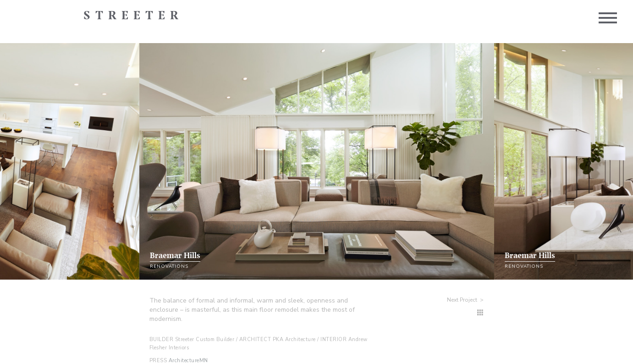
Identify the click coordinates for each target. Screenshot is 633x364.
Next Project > (465, 300)
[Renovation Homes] (480, 313)
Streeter (133, 16)
